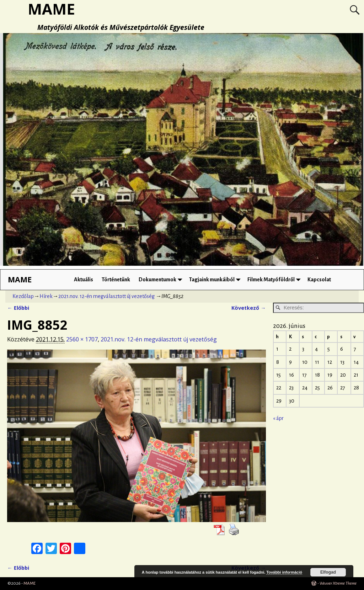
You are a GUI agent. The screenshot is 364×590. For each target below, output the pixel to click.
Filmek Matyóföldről (275, 280)
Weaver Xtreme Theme (338, 583)
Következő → (248, 308)
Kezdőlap (23, 296)
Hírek (46, 296)
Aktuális (84, 280)
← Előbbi (18, 308)
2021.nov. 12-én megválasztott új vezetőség (106, 296)
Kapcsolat (319, 280)
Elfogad (328, 572)
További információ (284, 572)
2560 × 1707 (82, 339)
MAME (20, 279)
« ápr (278, 418)
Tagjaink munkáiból (216, 280)
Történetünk (116, 280)
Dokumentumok (162, 280)
